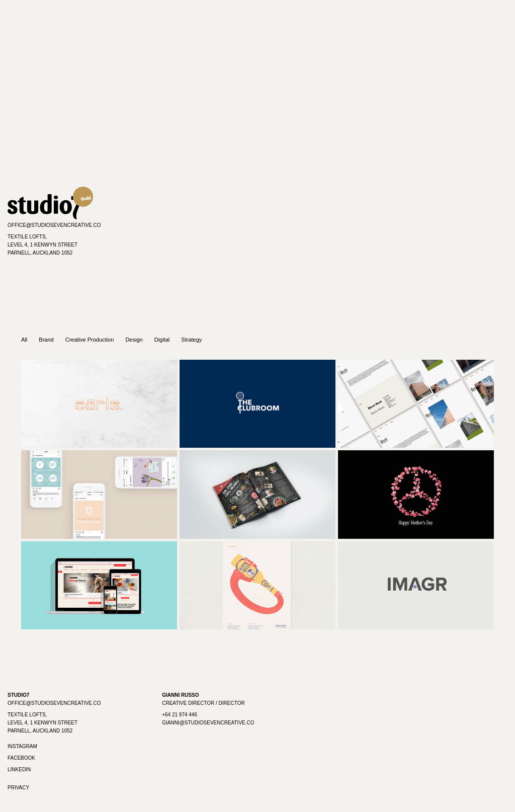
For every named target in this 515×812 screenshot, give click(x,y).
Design (134, 340)
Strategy (191, 340)
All (24, 340)
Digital (162, 340)
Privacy (18, 788)
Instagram (22, 746)
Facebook (21, 758)
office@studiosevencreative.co (54, 225)
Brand (46, 340)
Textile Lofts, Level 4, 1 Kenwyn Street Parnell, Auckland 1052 (42, 723)
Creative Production (90, 340)
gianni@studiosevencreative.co (208, 723)
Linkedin (19, 769)
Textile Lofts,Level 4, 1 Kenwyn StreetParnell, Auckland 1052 (42, 245)
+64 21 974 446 (180, 715)
